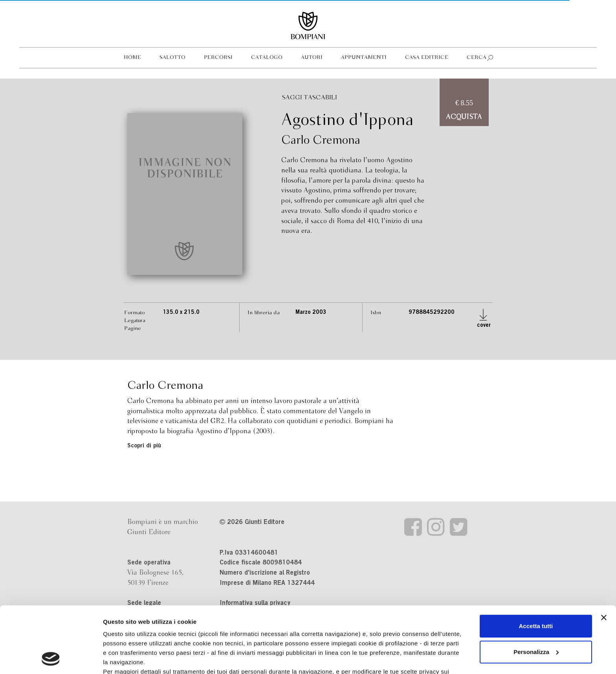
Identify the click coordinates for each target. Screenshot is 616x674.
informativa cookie (250, 619)
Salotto (172, 58)
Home (132, 58)
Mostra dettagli (124, 658)
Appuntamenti (364, 58)
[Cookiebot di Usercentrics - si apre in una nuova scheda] (51, 659)
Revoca (405, 638)
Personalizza (536, 590)
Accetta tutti (536, 564)
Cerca (477, 58)
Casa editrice (427, 58)
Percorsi (218, 58)
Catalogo (267, 58)
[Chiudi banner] (604, 555)
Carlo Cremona (321, 141)
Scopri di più (144, 446)
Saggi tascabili (310, 98)
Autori (312, 58)
